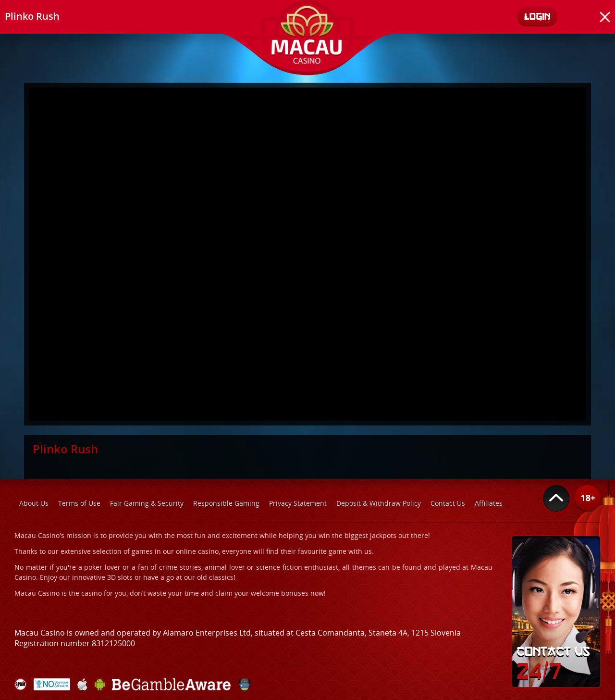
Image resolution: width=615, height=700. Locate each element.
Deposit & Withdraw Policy (379, 503)
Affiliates (489, 503)
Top (556, 499)
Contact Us (448, 503)
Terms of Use (79, 503)
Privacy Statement (298, 503)
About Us (34, 503)
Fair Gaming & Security (147, 503)
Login (537, 16)
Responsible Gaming (226, 503)
